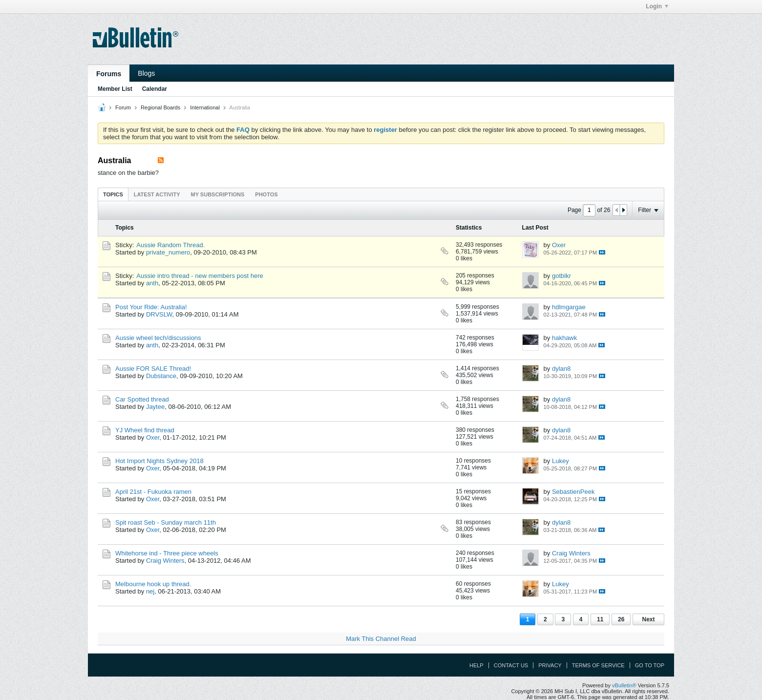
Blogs (146, 73)
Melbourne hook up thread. (153, 584)
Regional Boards (160, 107)
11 (600, 619)
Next (648, 619)
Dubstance (161, 376)
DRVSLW (159, 314)
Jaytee (155, 407)
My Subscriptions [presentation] (218, 194)
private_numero (168, 252)
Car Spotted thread (142, 399)
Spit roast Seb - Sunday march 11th (166, 522)
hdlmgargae (569, 307)
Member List (115, 89)
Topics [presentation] (113, 194)
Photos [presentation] (266, 194)
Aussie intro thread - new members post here (200, 276)
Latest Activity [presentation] (157, 194)
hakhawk (564, 338)
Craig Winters (165, 561)
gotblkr (561, 276)
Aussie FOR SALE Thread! (153, 369)
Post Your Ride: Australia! (151, 307)
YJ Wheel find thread (145, 430)
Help (476, 665)
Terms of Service (598, 665)
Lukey (561, 461)
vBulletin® (624, 685)
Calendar (155, 89)
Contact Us (511, 665)
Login (657, 6)
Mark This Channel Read (381, 639)
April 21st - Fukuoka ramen (153, 492)
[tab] (113, 194)
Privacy (550, 665)
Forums (109, 74)
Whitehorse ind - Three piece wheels (167, 553)
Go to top (650, 665)
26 (621, 619)
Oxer (559, 245)
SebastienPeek (573, 492)
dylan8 (561, 369)
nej (150, 591)
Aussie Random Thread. (170, 245)
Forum (123, 107)
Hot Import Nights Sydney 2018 (159, 461)
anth (152, 283)
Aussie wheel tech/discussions (158, 338)
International (205, 107)
